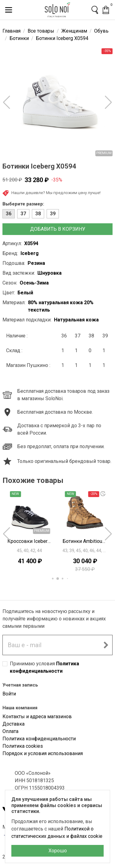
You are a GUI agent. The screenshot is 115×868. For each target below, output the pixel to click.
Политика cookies (23, 746)
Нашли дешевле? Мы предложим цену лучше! (52, 193)
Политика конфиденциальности (39, 739)
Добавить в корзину (58, 229)
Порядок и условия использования (43, 753)
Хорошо (58, 851)
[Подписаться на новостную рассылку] (106, 645)
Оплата (10, 731)
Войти (9, 694)
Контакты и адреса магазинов (37, 717)
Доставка (13, 724)
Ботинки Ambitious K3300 (85, 541)
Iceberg (30, 253)
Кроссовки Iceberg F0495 (30, 541)
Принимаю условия (44, 667)
